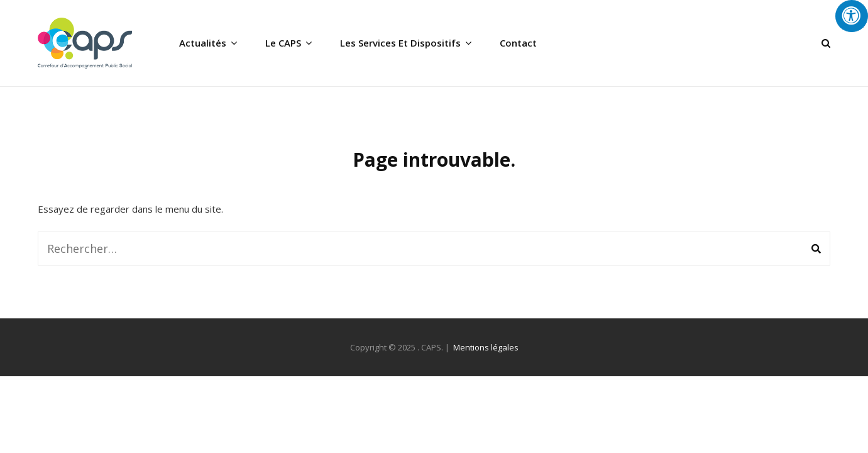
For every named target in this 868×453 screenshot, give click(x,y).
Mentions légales (486, 347)
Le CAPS (283, 43)
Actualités (203, 43)
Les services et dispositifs (400, 43)
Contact (518, 43)
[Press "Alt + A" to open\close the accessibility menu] (852, 16)
